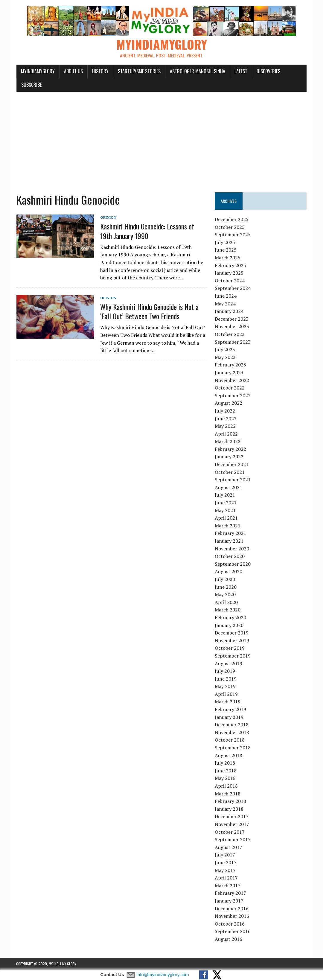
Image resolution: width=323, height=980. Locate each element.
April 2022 (226, 434)
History (100, 71)
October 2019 (230, 648)
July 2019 (225, 671)
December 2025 (232, 220)
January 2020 (229, 625)
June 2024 (226, 296)
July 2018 (225, 763)
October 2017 (230, 832)
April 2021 (226, 518)
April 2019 (226, 694)
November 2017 (232, 824)
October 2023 (230, 334)
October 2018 (230, 740)
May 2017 (225, 870)
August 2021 (228, 488)
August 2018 (228, 755)
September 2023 (233, 342)
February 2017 (230, 893)
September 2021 (233, 480)
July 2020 (225, 579)
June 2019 (226, 679)
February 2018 (230, 801)
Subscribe (31, 85)
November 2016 (232, 916)
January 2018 (229, 809)
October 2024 (230, 281)
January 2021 (229, 541)
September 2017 (233, 840)
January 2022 (229, 457)
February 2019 (230, 710)
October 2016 (230, 924)
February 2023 (230, 365)
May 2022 (225, 426)
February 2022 (230, 449)
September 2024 (233, 288)
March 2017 (228, 885)
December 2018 (232, 725)
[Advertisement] (161, 139)
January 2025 (229, 273)
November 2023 (232, 327)
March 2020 (228, 610)
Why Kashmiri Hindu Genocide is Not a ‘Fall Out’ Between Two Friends (149, 312)
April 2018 (226, 786)
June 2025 (226, 250)
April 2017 (226, 878)
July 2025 (225, 243)
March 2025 (228, 258)
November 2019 (232, 640)
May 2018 (225, 778)
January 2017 (229, 901)
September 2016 (233, 932)
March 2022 (228, 442)
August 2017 (228, 847)
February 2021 (230, 533)
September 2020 (233, 564)
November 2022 (232, 380)
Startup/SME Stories (139, 71)
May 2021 (225, 510)
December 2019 (232, 633)
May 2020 (225, 595)
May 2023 (225, 357)
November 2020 (232, 549)
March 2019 (228, 702)
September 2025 (233, 235)
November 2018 (232, 733)
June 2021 (226, 503)
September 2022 (233, 395)
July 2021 (225, 495)
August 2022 (228, 403)
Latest (241, 71)
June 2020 (226, 587)
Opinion (108, 218)
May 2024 (225, 304)
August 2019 (228, 664)
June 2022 (226, 419)
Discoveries (268, 71)
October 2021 (230, 472)
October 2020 (230, 556)
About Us (73, 71)
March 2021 (228, 526)
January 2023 (229, 373)
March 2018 (228, 794)
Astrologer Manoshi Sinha (197, 71)
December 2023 (232, 319)
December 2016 (232, 909)
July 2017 (225, 855)
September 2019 (233, 656)
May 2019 (225, 687)
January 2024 (229, 311)
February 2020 (230, 618)
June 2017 (226, 863)
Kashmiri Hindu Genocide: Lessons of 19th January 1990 (154, 231)
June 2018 (226, 771)
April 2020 (226, 602)
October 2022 (230, 388)
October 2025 (230, 227)
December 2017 (232, 817)
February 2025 (230, 265)
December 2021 (232, 465)
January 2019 (229, 717)
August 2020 (228, 572)
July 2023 (225, 350)
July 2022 (225, 411)
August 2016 (228, 939)
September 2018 (233, 748)
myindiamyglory (38, 71)
